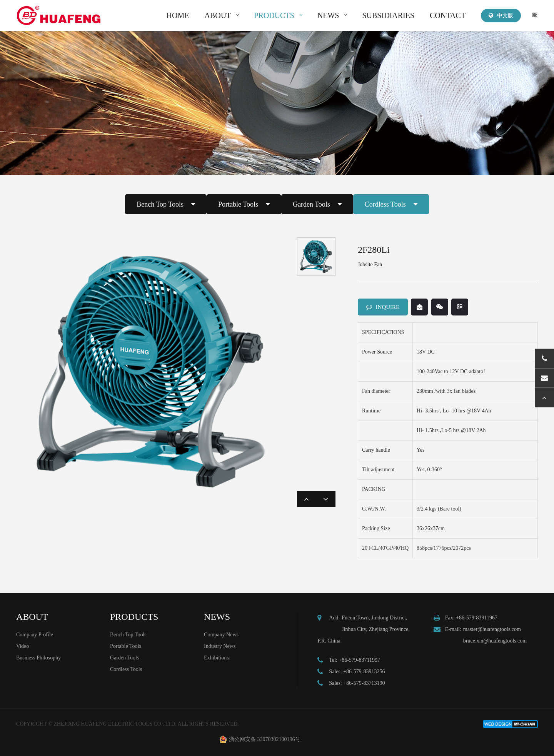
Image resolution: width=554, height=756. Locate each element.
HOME (178, 15)
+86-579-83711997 (359, 660)
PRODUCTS (274, 15)
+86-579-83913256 (364, 672)
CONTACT (448, 15)
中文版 (501, 16)
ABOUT (218, 15)
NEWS (328, 15)
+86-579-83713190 (364, 683)
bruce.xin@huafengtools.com (495, 641)
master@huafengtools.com (492, 629)
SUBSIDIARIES (388, 15)
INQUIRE (383, 307)
